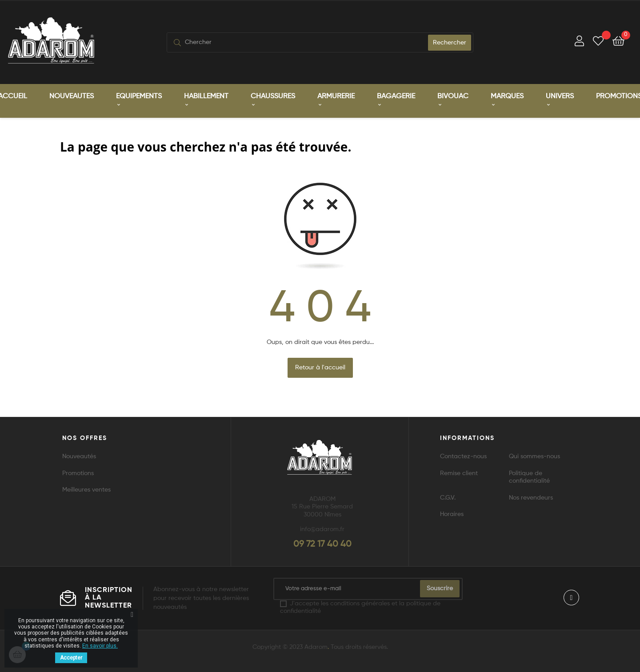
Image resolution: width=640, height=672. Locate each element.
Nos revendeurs (531, 496)
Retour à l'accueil (320, 365)
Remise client (459, 471)
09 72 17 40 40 (322, 542)
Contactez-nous (463, 455)
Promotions (78, 471)
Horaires (452, 512)
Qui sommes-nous (534, 455)
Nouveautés (79, 455)
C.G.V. (448, 496)
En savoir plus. (100, 646)
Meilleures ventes (86, 488)
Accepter (71, 658)
